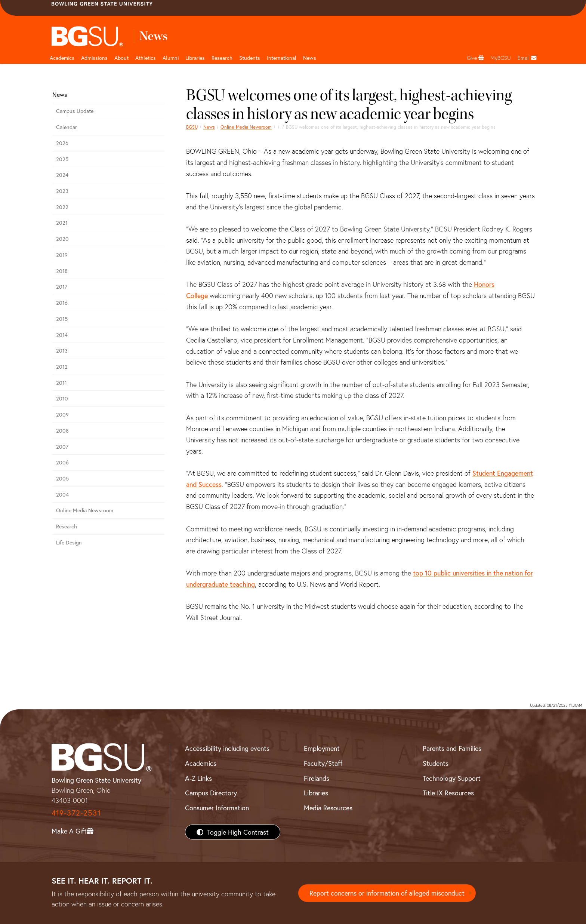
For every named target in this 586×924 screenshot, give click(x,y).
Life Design (69, 542)
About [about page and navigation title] (121, 58)
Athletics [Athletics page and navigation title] (146, 58)
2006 (62, 462)
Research (67, 526)
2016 (62, 303)
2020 (62, 239)
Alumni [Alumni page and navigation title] (171, 58)
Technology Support (452, 778)
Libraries (195, 58)
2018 (62, 271)
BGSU (192, 127)
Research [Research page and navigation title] (222, 58)
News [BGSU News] (310, 58)
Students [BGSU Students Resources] (436, 763)
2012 (62, 367)
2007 (62, 447)
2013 (62, 351)
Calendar (67, 127)
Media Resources (328, 808)
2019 (62, 255)
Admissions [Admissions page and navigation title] (94, 58)
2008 (62, 431)
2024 (62, 175)
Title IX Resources (448, 793)
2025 (62, 159)
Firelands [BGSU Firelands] (317, 778)
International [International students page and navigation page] (282, 58)
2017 (62, 287)
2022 (62, 207)
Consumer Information (217, 808)
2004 (62, 495)
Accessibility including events (227, 748)
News (209, 127)
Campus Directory (211, 793)
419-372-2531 (76, 813)
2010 (62, 398)
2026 (62, 143)
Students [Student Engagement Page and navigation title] (250, 58)
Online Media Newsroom (246, 127)
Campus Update (75, 111)
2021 (62, 223)
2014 (62, 335)
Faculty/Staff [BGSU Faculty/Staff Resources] (323, 763)
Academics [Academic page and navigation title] (62, 58)
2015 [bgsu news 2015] (62, 319)
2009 (62, 415)
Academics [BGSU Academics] (201, 763)
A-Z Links (198, 778)
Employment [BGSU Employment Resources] (322, 748)
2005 (62, 478)
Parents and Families (452, 748)
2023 (62, 191)
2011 (61, 383)
